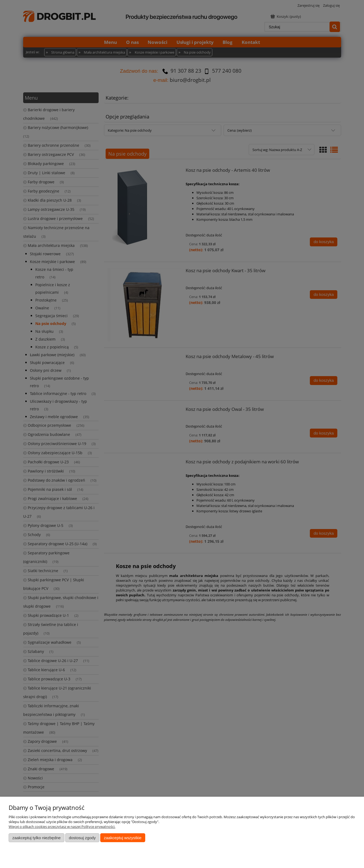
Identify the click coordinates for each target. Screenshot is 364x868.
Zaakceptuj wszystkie (123, 838)
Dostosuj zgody (82, 838)
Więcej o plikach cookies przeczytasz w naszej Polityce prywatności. (62, 827)
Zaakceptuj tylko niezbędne (37, 838)
